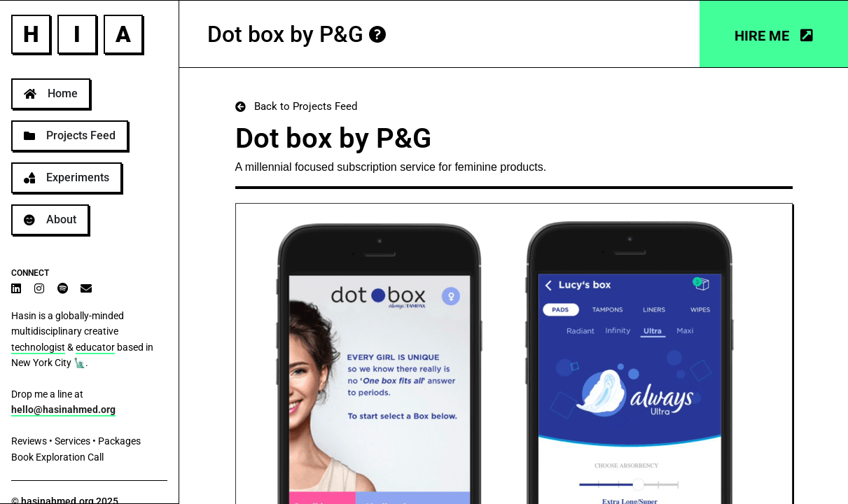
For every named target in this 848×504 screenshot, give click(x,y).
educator (95, 347)
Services (72, 441)
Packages (119, 441)
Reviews (29, 441)
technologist (38, 347)
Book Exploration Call (57, 457)
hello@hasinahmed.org (63, 409)
